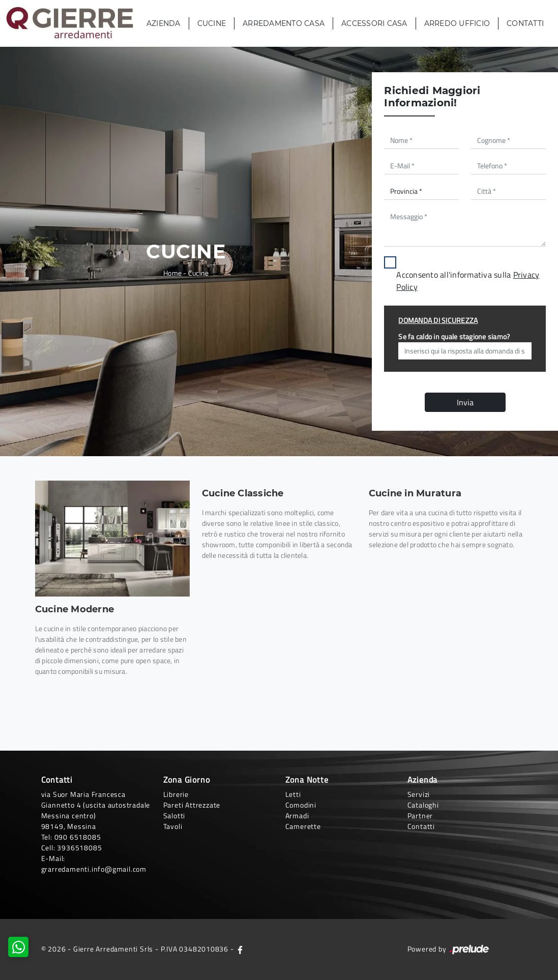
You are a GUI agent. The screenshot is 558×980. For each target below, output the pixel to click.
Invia (465, 402)
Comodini (301, 805)
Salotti (174, 815)
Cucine (212, 23)
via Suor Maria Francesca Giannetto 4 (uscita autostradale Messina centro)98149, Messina (96, 810)
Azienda (164, 23)
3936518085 (79, 848)
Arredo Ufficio (457, 23)
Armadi (297, 815)
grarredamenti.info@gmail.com (94, 869)
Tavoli (173, 826)
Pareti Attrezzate (192, 805)
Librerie (176, 794)
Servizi (419, 794)
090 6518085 (78, 837)
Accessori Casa (374, 23)
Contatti (525, 23)
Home (172, 273)
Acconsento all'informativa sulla (468, 281)
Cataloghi (423, 805)
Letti (293, 794)
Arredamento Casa (284, 23)
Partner (420, 815)
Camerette (303, 826)
